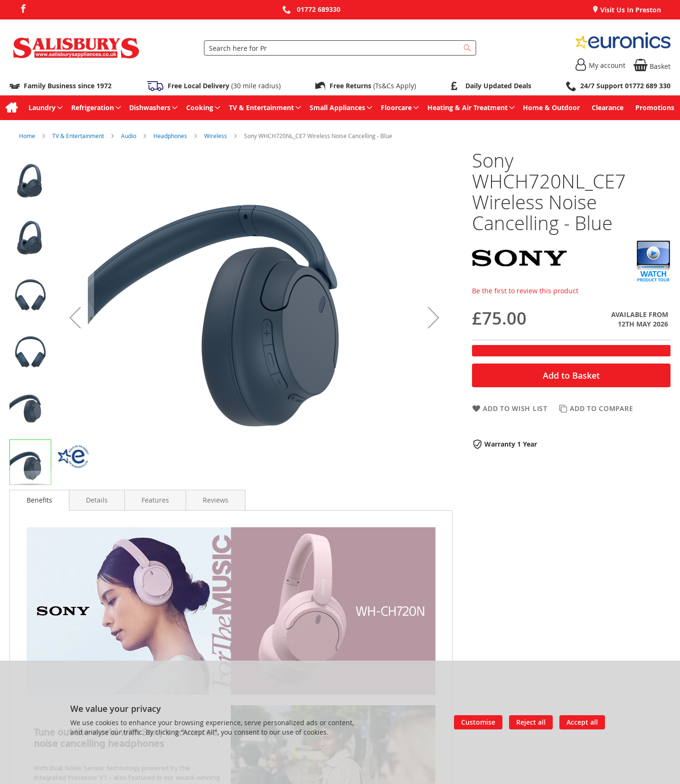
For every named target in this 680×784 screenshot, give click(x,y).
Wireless (216, 136)
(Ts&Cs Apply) (373, 86)
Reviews (216, 500)
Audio (129, 136)
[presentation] (39, 500)
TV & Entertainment (79, 136)
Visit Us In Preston (630, 10)
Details (97, 500)
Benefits (39, 500)
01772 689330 (319, 9)
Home (28, 136)
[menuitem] (11, 108)
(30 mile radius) (223, 86)
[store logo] (76, 48)
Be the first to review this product (525, 291)
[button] (75, 317)
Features (155, 500)
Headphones (171, 136)
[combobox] (340, 48)
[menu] (340, 108)
